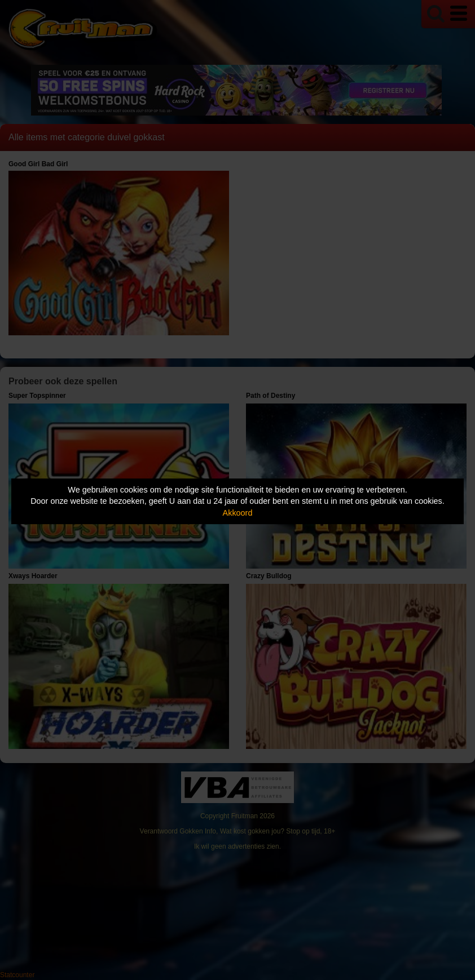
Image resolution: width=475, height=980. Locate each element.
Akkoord (238, 513)
